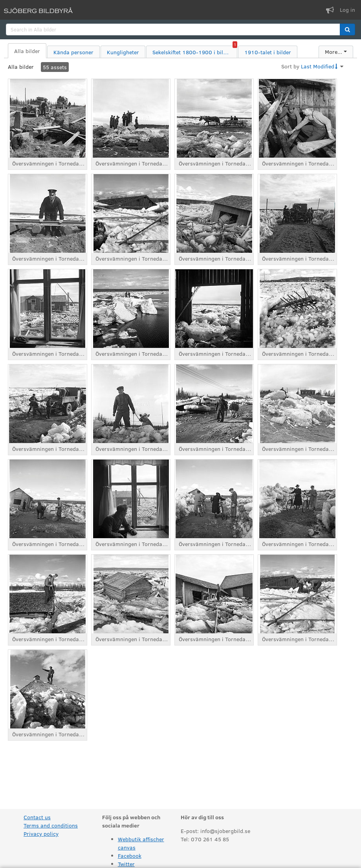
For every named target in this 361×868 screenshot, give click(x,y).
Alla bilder (21, 67)
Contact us (37, 817)
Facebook (130, 856)
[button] (347, 29)
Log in (347, 10)
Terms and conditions (51, 825)
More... (334, 52)
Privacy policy (41, 834)
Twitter (126, 864)
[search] (173, 29)
